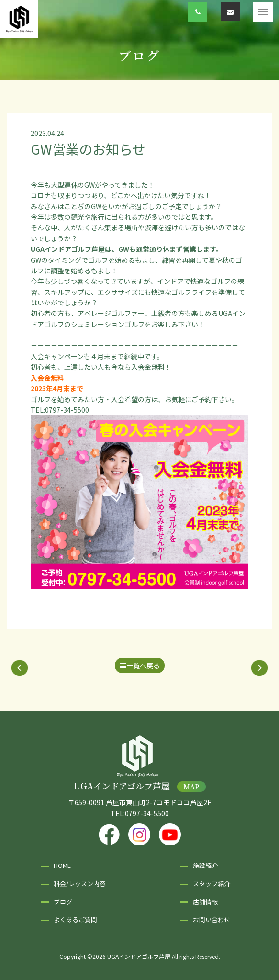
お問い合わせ (212, 919)
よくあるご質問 (75, 919)
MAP (191, 787)
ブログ (63, 902)
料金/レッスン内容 (80, 884)
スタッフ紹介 (212, 884)
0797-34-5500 (147, 813)
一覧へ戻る (140, 665)
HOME (62, 865)
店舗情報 (205, 902)
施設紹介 (205, 865)
